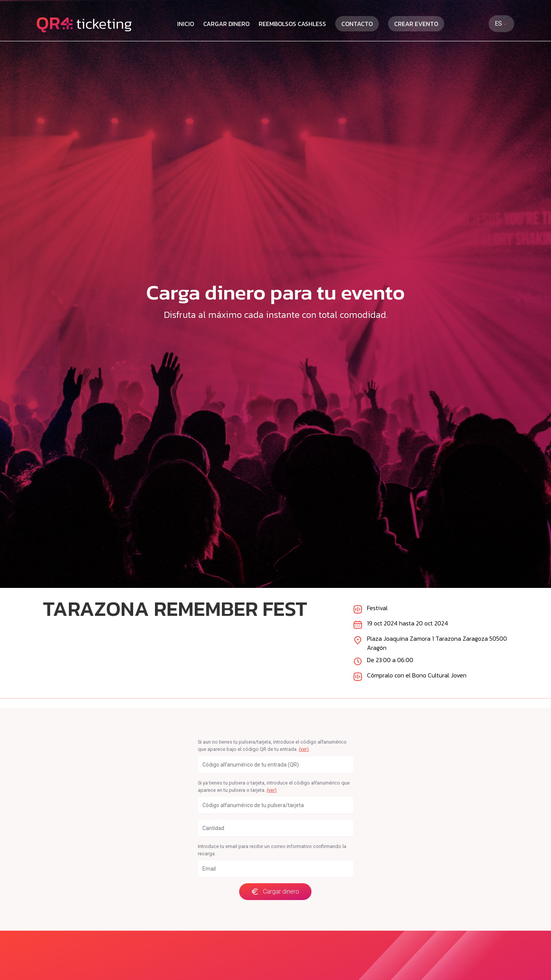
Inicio (186, 24)
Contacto (357, 24)
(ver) (304, 749)
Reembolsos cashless (292, 24)
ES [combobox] (501, 24)
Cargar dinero (226, 24)
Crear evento (416, 24)
